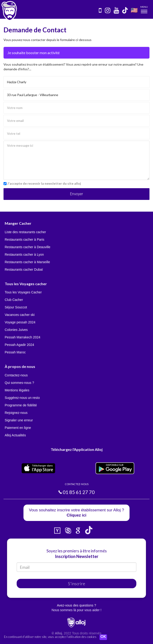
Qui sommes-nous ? (19, 383)
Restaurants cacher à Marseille (27, 262)
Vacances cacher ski (20, 315)
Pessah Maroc (15, 352)
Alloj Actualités (15, 435)
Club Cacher (14, 300)
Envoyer (76, 194)
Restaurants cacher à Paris (25, 240)
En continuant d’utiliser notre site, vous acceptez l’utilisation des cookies (50, 637)
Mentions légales (17, 390)
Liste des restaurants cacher (25, 232)
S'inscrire (77, 584)
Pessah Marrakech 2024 (23, 337)
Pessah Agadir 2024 (19, 345)
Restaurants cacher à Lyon (24, 255)
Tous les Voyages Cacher (23, 292)
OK (103, 637)
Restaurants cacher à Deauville (28, 247)
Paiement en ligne (18, 428)
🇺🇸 (134, 10)
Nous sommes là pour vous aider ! (76, 610)
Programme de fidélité (21, 405)
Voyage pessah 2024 (20, 322)
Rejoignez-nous (16, 413)
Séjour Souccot (16, 307)
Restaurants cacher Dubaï (24, 270)
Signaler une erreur (19, 420)
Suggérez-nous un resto (22, 398)
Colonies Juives (16, 330)
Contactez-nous (16, 375)
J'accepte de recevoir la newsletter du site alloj (44, 183)
